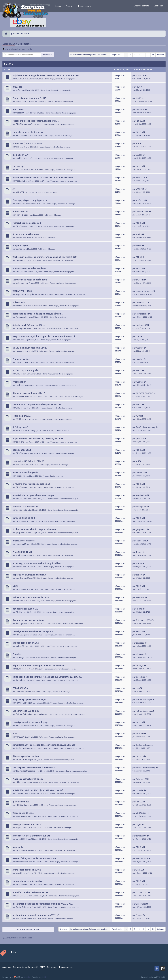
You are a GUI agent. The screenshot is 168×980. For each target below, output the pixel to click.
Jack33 (19, 158)
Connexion (159, 6)
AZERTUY (20, 79)
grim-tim (20, 442)
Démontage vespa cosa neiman (28, 620)
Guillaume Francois (25, 748)
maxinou (20, 351)
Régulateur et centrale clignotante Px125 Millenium (39, 665)
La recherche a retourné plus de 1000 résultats (89, 55)
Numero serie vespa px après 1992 (30, 280)
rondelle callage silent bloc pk (28, 132)
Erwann (19, 918)
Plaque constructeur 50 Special (28, 779)
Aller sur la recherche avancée (18, 49)
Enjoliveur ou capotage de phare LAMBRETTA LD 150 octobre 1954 (46, 75)
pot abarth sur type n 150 (25, 609)
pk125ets (17, 87)
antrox (19, 567)
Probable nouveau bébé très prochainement (35, 529)
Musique (53, 192)
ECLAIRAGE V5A (20, 688)
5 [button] (143, 55)
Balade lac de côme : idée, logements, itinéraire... (38, 314)
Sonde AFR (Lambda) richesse (27, 143)
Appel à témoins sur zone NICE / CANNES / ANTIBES (38, 438)
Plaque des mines (21, 359)
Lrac (18, 340)
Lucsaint (20, 794)
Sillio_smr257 (22, 782)
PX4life (19, 612)
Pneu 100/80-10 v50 (22, 552)
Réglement (52, 967)
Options (64, 929)
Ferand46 (20, 476)
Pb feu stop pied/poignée (25, 370)
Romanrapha (22, 317)
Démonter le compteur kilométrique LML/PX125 (37, 404)
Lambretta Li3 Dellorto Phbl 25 (28, 461)
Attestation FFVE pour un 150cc (29, 325)
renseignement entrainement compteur (33, 631)
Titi (17, 147)
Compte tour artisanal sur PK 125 (29, 98)
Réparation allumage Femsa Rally (29, 575)
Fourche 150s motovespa (25, 507)
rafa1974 (20, 737)
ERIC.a (19, 374)
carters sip (18, 166)
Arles (15, 734)
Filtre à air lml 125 (22, 416)
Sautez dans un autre (28, 929)
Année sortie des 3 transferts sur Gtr (31, 836)
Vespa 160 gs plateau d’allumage (29, 699)
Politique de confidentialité (26, 967)
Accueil (58, 6)
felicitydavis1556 (24, 623)
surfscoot (21, 203)
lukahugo (20, 657)
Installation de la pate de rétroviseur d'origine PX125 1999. (43, 904)
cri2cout (20, 283)
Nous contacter (66, 967)
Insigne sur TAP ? (21, 155)
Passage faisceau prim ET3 (26, 824)
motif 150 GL (19, 109)
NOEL (15, 586)
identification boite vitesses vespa (30, 892)
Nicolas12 (20, 181)
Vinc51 (19, 873)
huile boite (18, 847)
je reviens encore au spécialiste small (31, 484)
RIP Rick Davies (20, 212)
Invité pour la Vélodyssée (25, 473)
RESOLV (20, 124)
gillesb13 (20, 646)
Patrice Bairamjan (24, 703)
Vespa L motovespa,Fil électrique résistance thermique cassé (44, 336)
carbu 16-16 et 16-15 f (24, 518)
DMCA (43, 967)
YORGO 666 (21, 816)
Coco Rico (21, 680)
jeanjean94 (21, 544)
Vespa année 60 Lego (23, 813)
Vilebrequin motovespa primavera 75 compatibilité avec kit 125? (45, 257)
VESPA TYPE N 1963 (22, 291)
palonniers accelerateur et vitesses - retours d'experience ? (43, 177)
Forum (70, 6)
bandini (19, 578)
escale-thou (22, 499)
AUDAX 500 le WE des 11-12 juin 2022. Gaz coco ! (37, 790)
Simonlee (20, 601)
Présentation (19, 302)
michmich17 (21, 306)
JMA (18, 691)
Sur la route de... (61, 317)
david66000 (21, 839)
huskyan (20, 385)
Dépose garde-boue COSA (26, 643)
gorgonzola (21, 533)
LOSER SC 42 (22, 896)
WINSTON (20, 192)
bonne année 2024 (22, 450)
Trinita (19, 555)
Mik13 (19, 101)
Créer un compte (141, 6)
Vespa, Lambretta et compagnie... (63, 79)
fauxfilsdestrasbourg (26, 430)
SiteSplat (27, 977)
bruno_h (20, 669)
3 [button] (135, 55)
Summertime (22, 862)
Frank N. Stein (22, 215)
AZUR (19, 419)
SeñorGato (21, 907)
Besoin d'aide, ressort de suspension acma (34, 858)
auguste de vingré (24, 294)
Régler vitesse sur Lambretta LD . (30, 393)
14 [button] (153, 55)
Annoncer (7, 967)
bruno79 (20, 759)
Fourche (17, 654)
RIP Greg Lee (19, 427)
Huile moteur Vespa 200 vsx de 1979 (31, 597)
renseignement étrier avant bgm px (30, 722)
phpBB (44, 977)
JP (14, 189)
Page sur (117, 55)
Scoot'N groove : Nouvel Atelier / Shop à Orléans (37, 563)
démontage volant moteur (26, 756)
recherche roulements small (27, 223)
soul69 (19, 238)
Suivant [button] (160, 55)
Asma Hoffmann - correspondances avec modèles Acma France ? (45, 745)
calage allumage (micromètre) (28, 881)
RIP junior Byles (20, 246)
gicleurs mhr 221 (21, 802)
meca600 (20, 113)
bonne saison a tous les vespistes (29, 268)
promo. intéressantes (24, 541)
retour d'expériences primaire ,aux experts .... (36, 121)
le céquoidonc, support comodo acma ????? (35, 915)
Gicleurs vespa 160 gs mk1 (26, 711)
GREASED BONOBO (25, 396)
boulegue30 (22, 328)
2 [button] (130, 55)
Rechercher (85, 6)
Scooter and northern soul (26, 234)
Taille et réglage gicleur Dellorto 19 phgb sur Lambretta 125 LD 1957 (47, 677)
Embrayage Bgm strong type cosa (30, 200)
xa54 (18, 90)
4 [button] (139, 55)
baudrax (20, 362)
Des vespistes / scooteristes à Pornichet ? (34, 768)
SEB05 (19, 260)
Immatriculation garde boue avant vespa (33, 495)
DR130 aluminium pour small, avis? (30, 348)
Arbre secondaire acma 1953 (27, 870)
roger (19, 828)
